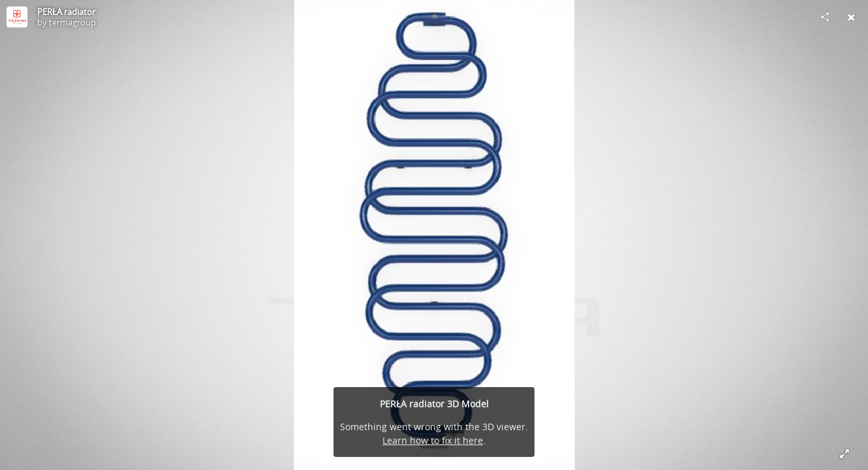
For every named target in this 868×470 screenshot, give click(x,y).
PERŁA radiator (66, 12)
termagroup (72, 22)
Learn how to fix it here (433, 440)
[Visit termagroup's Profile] (17, 17)
